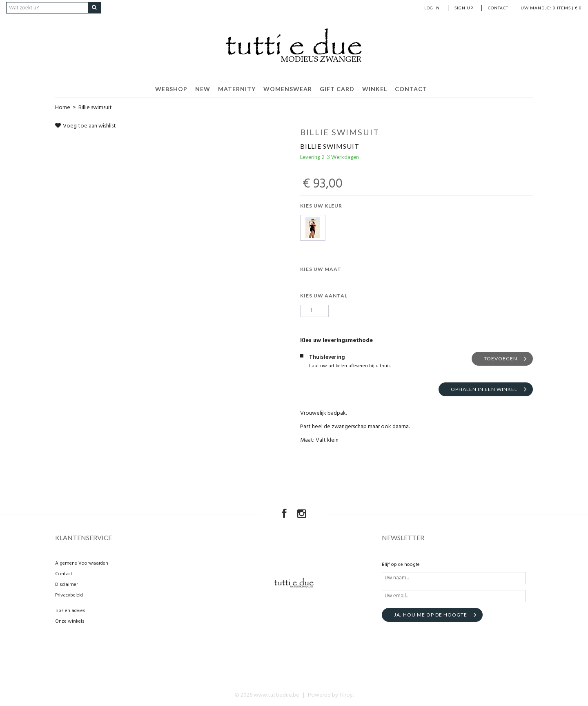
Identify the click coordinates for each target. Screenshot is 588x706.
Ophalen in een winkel (484, 389)
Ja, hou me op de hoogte (431, 615)
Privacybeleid (69, 595)
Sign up (464, 8)
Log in (432, 8)
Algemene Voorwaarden (82, 563)
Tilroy (346, 695)
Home (63, 108)
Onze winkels (70, 621)
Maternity (237, 89)
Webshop (171, 89)
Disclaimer (67, 585)
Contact (498, 8)
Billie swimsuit (95, 108)
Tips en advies (70, 611)
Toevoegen (501, 358)
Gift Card (337, 89)
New (203, 89)
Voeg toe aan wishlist (86, 126)
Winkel (375, 89)
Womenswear (288, 89)
